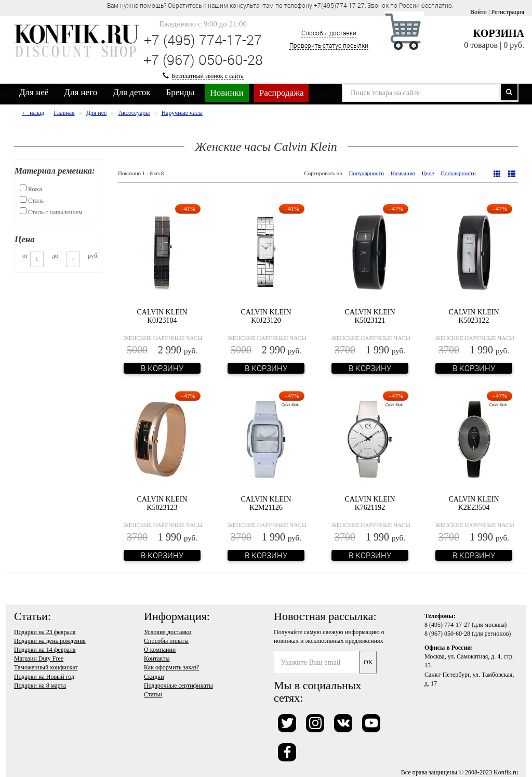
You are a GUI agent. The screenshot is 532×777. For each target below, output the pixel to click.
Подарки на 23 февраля (45, 632)
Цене (428, 173)
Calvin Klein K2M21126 (266, 503)
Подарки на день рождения (50, 641)
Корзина (499, 33)
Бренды (181, 92)
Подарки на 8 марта (40, 686)
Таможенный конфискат (46, 667)
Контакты (157, 659)
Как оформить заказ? (171, 667)
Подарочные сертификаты (178, 686)
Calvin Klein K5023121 (370, 316)
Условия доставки (168, 632)
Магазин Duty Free (39, 659)
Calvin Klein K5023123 (162, 503)
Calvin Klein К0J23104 (162, 316)
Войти (478, 12)
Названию (403, 173)
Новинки (227, 93)
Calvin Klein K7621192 (370, 503)
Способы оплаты (166, 641)
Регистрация (508, 12)
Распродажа (282, 93)
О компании (160, 650)
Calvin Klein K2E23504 (474, 503)
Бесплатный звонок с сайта (208, 76)
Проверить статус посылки (329, 45)
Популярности (367, 173)
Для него (81, 92)
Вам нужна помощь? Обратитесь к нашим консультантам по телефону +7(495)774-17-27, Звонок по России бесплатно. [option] (280, 5)
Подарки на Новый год (44, 677)
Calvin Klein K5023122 (474, 316)
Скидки (154, 677)
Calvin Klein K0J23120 (266, 316)
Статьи (153, 694)
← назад (33, 113)
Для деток (131, 92)
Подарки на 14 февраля (45, 650)
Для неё (34, 92)
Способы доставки (329, 33)
